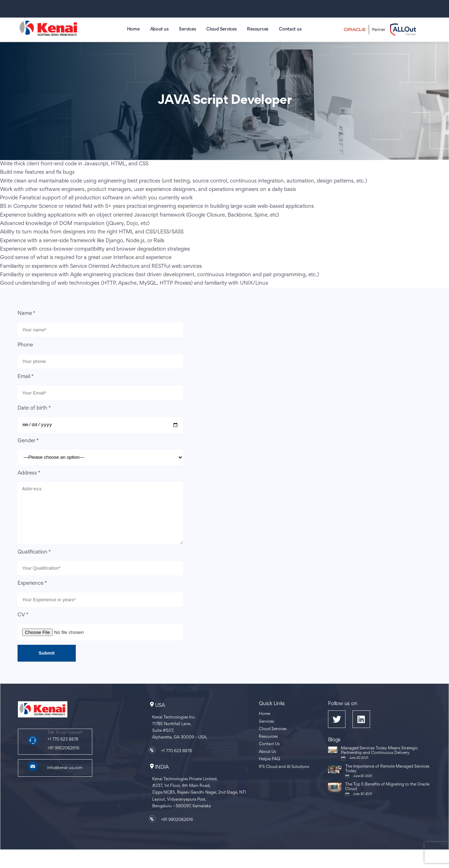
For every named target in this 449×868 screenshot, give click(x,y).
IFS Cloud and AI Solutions (284, 779)
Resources (258, 29)
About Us (267, 764)
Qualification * (34, 564)
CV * (23, 627)
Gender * (28, 442)
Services (187, 29)
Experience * (32, 595)
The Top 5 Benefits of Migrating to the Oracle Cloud (387, 799)
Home (133, 29)
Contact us (290, 29)
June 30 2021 (359, 770)
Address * (29, 474)
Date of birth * (34, 408)
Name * (26, 314)
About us (159, 29)
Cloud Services (221, 29)
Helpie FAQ (270, 771)
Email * (26, 377)
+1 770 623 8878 (63, 751)
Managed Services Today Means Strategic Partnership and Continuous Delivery (379, 762)
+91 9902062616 (63, 760)
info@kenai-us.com (65, 780)
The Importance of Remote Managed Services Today (387, 781)
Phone (25, 345)
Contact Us (269, 756)
